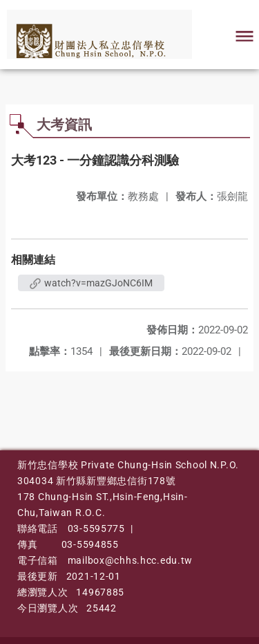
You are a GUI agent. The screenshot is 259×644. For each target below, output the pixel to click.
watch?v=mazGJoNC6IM (91, 283)
